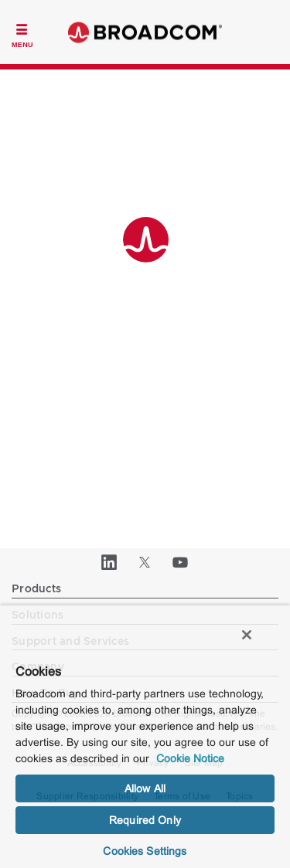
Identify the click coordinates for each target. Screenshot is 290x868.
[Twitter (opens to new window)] (145, 562)
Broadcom (145, 32)
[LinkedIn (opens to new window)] (110, 562)
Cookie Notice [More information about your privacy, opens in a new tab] (190, 758)
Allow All (145, 788)
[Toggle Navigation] (22, 34)
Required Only (145, 820)
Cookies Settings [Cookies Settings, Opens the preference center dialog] (145, 851)
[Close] (247, 635)
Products (36, 589)
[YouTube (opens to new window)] (181, 562)
